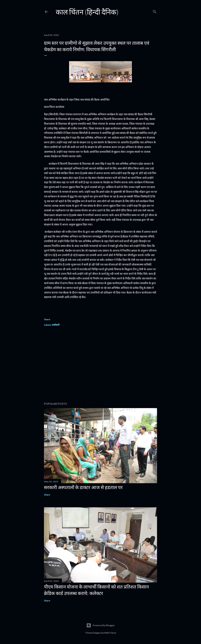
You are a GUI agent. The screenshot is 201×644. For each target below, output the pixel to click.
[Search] (155, 11)
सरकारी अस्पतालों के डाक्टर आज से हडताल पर (83, 487)
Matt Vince (110, 633)
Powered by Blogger (101, 625)
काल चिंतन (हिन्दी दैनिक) (87, 12)
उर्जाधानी (56, 325)
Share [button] (47, 319)
